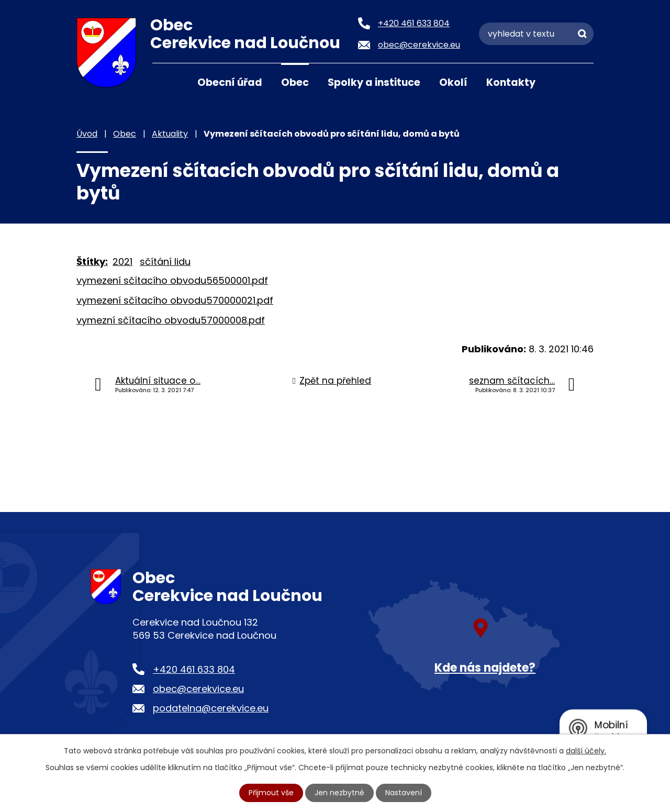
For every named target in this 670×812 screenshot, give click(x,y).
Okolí (453, 82)
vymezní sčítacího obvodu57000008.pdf (171, 320)
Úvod (165, 82)
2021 (122, 262)
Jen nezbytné (339, 793)
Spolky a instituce (374, 82)
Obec (295, 82)
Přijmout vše (271, 793)
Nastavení (404, 793)
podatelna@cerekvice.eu (211, 708)
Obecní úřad (230, 82)
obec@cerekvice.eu (198, 689)
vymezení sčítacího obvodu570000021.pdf (175, 300)
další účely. (586, 751)
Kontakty (511, 82)
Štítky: (92, 262)
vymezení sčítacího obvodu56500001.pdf (172, 280)
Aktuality (170, 134)
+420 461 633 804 (194, 669)
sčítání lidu (165, 262)
